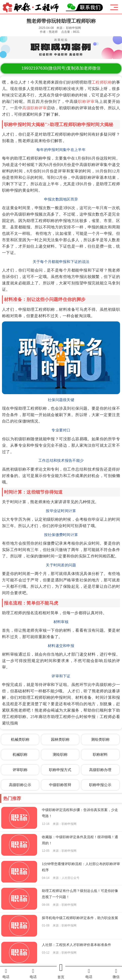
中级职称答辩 (60, 785)
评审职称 (20, 770)
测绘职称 (60, 754)
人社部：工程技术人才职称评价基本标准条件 (76, 945)
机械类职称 (20, 739)
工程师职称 (102, 82)
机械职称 (20, 754)
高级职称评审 (35, 108)
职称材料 (100, 754)
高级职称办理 (100, 770)
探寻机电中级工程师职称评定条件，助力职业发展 (80, 918)
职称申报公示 (100, 785)
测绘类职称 (100, 739)
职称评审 (86, 102)
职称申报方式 (60, 770)
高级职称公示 (20, 785)
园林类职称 (60, 739)
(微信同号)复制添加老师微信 (61, 68)
